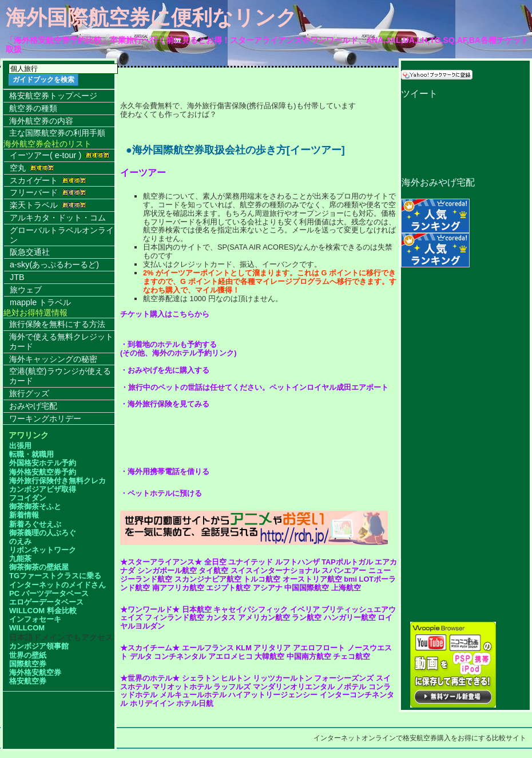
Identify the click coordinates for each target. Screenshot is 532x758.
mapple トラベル (40, 302)
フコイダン (28, 498)
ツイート (419, 94)
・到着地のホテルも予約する (168, 344)
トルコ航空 (262, 579)
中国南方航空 (309, 656)
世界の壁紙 (28, 655)
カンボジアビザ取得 (43, 489)
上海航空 (346, 588)
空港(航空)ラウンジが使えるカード (60, 376)
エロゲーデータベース (46, 602)
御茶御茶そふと (35, 506)
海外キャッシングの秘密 (53, 359)
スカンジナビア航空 (208, 579)
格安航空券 (28, 681)
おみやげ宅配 (33, 406)
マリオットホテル (182, 687)
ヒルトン (236, 678)
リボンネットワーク (43, 550)
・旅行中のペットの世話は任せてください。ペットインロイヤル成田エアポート (254, 387)
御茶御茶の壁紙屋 (39, 567)
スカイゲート (48, 180)
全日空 (215, 562)
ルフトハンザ (297, 562)
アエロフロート (319, 648)
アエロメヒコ (231, 656)
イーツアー (143, 173)
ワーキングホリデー (45, 419)
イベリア (305, 609)
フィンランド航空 (174, 617)
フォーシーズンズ (344, 678)
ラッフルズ (232, 687)
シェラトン (201, 678)
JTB (17, 277)
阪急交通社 (30, 252)
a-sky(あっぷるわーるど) (54, 264)
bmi (350, 579)
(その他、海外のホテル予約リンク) (178, 353)
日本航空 (197, 609)
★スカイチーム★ (150, 648)
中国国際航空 (307, 588)
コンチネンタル (180, 656)
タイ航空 (213, 571)
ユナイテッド (251, 562)
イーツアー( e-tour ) (60, 155)
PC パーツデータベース (49, 593)
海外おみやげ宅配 (438, 182)
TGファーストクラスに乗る (55, 576)
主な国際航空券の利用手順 (57, 133)
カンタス (221, 617)
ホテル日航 (195, 703)
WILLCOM (27, 628)
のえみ (20, 541)
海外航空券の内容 (41, 121)
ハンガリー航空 (350, 617)
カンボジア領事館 (39, 646)
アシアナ (268, 588)
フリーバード (48, 192)
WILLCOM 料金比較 (43, 611)
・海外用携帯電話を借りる (165, 471)
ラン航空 (307, 617)
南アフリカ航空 (178, 588)
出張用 (20, 446)
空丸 (32, 168)
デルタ (141, 656)
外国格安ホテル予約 (43, 463)
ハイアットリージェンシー (273, 695)
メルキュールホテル (193, 695)
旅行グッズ (29, 393)
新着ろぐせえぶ (35, 524)
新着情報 (24, 515)
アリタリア (272, 648)
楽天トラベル (48, 205)
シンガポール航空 (167, 571)
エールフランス (208, 648)
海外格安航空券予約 (43, 472)
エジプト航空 (228, 588)
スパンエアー (344, 571)
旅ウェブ (26, 290)
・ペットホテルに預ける (161, 493)
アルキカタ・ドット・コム (58, 218)
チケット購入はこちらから (165, 314)
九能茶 (20, 558)
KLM (244, 648)
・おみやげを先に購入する (165, 370)
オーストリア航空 (312, 579)
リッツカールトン (283, 678)
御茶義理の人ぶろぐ (43, 533)
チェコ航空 (352, 656)
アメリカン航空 (264, 617)
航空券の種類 (33, 108)
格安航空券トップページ (53, 96)
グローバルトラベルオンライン (62, 235)
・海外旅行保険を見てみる (165, 404)
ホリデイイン (152, 703)
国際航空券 (28, 664)
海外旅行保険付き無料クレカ (57, 481)
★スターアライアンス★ (161, 562)
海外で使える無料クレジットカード (61, 342)
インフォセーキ (35, 619)
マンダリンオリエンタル (294, 687)
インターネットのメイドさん (57, 585)
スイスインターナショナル (275, 571)
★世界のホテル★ (150, 678)
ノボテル (351, 687)
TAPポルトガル (347, 562)
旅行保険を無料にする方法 (57, 324)
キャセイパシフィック (251, 609)
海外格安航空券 (35, 672)
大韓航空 (269, 656)
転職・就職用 (31, 454)
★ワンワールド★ (150, 609)
